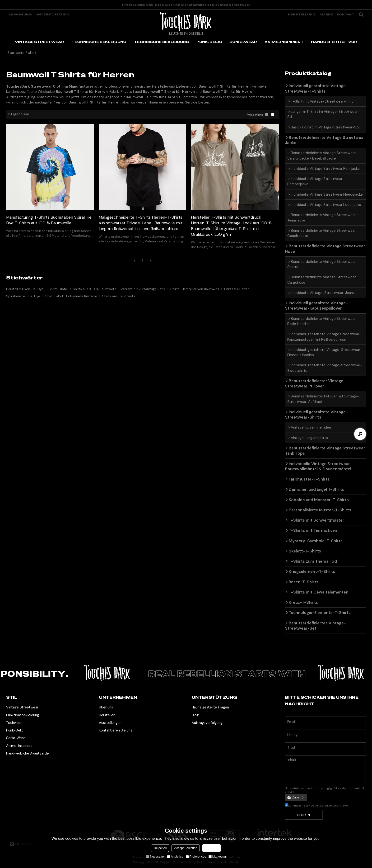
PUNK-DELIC (209, 42)
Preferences (196, 856)
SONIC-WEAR (243, 42)
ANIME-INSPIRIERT (284, 42)
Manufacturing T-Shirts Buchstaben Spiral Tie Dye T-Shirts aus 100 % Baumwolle (49, 220)
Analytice (175, 856)
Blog (195, 715)
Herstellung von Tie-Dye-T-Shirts (32, 289)
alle (31, 53)
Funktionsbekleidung (23, 715)
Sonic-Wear (16, 738)
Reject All (160, 848)
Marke (326, 14)
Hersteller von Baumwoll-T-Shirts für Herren (216, 289)
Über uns (106, 707)
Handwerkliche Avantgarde (28, 753)
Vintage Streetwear (22, 707)
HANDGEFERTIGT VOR (334, 42)
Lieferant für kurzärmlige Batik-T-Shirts (149, 289)
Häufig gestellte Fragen (210, 707)
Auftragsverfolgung (207, 723)
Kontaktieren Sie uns (116, 730)
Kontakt (346, 14)
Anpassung (20, 14)
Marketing (217, 856)
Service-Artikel (338, 806)
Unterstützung (52, 14)
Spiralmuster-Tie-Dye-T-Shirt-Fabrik (35, 296)
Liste (267, 114)
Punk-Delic (15, 730)
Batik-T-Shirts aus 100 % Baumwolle (88, 289)
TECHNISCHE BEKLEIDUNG (99, 42)
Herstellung (302, 14)
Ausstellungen (110, 723)
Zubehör (296, 797)
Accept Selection (186, 848)
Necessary (155, 856)
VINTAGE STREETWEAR (40, 42)
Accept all (211, 848)
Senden (304, 815)
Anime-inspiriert (19, 746)
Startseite (16, 53)
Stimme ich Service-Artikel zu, (317, 806)
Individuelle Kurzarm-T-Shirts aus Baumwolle (101, 296)
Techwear (14, 723)
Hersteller (107, 715)
